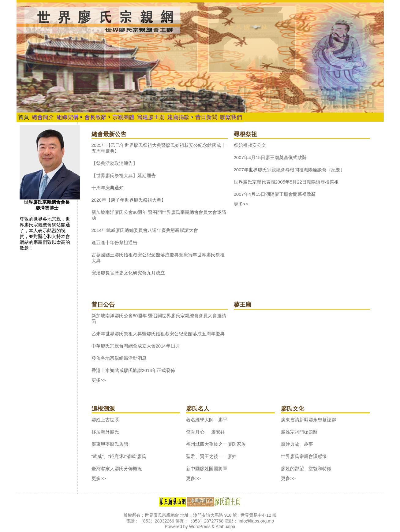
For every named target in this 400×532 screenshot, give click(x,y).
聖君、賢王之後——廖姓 (211, 456)
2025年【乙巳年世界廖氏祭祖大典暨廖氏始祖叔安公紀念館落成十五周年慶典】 (159, 148)
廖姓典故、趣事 (297, 444)
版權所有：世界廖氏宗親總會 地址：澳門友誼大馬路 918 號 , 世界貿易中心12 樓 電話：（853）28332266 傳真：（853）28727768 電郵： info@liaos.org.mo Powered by (200, 521)
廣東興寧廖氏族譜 (110, 444)
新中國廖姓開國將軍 (207, 469)
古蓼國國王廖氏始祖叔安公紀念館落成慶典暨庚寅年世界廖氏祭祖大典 (158, 258)
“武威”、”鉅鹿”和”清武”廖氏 (119, 456)
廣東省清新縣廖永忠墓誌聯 (308, 420)
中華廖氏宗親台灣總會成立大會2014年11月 (136, 346)
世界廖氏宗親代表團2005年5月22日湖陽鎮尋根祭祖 (286, 182)
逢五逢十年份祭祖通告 (114, 242)
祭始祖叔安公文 (250, 145)
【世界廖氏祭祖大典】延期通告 (124, 175)
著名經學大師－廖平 (207, 420)
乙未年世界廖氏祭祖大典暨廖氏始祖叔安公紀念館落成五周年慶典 (158, 334)
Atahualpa (225, 526)
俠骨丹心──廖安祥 (205, 432)
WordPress (200, 526)
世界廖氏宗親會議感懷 (304, 456)
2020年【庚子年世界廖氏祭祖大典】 (129, 200)
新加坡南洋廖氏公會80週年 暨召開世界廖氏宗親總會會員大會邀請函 (159, 215)
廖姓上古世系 (105, 420)
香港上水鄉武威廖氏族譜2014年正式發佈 (133, 370)
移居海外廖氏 (105, 432)
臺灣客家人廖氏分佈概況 (117, 469)
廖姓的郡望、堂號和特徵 (306, 469)
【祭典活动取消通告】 (114, 163)
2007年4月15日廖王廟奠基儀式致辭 (270, 157)
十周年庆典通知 (108, 188)
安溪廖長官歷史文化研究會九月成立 (128, 273)
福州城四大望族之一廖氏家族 (216, 444)
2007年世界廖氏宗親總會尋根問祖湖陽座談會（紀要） (289, 170)
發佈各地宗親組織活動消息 (119, 358)
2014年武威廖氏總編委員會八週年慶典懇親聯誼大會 (145, 230)
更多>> (241, 204)
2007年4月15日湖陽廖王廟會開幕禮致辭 (275, 194)
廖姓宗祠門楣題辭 (299, 432)
